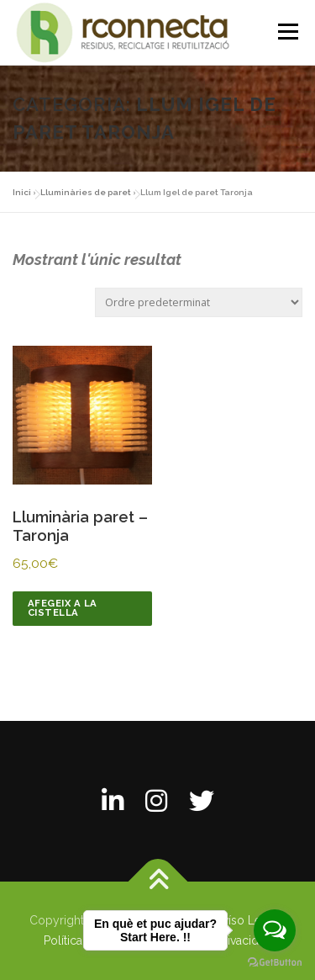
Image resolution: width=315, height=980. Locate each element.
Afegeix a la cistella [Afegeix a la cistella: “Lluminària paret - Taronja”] (63, 608)
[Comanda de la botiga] (199, 302)
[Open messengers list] (275, 930)
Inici (22, 192)
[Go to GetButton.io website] (275, 963)
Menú (288, 32)
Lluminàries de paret (86, 192)
